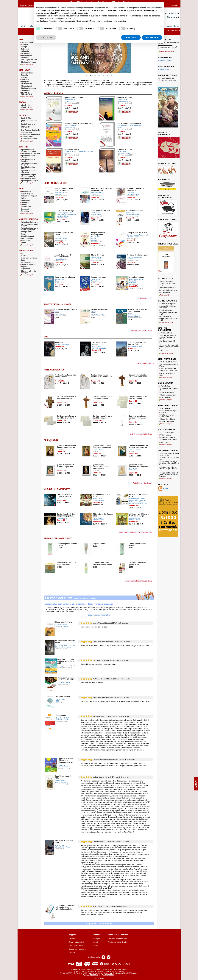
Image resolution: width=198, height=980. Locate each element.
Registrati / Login (171, 13)
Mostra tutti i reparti (27, 64)
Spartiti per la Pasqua (30, 181)
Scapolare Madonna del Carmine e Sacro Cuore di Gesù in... (168, 475)
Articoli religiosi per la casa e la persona (30, 229)
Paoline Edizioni (70, 127)
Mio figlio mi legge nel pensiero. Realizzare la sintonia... (167, 337)
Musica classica (27, 137)
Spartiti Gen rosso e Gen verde (29, 172)
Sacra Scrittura (27, 42)
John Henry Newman (167, 368)
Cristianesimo (27, 53)
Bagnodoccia (26, 269)
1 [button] (87, 75)
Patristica (25, 58)
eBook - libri (26, 105)
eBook (23, 102)
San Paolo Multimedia (62, 344)
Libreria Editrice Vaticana (63, 647)
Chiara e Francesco (167, 437)
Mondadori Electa (63, 216)
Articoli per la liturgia (29, 222)
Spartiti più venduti (169, 406)
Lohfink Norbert (60, 781)
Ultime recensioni (168, 301)
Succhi (24, 260)
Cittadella (130, 259)
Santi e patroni (27, 241)
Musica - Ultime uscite (57, 489)
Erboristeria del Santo (58, 538)
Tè (22, 254)
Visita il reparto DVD (145, 363)
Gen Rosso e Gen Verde (30, 130)
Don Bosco (164, 442)
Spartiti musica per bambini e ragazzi (29, 176)
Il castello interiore (63, 697)
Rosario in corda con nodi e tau (169, 458)
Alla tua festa (164, 397)
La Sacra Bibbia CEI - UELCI (167, 342)
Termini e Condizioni (76, 942)
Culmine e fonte (165, 333)
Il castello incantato (166, 281)
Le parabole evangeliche (168, 304)
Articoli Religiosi (55, 370)
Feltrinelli (94, 281)
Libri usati (25, 70)
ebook (57, 312)
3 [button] (95, 75)
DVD (46, 337)
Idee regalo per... (168, 219)
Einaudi (120, 127)
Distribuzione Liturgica (135, 346)
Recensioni (164, 179)
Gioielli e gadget (28, 236)
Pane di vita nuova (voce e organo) (169, 412)
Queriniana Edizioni (61, 314)
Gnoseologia (61, 715)
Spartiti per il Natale (29, 179)
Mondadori (58, 194)
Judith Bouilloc (61, 699)
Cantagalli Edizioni (61, 259)
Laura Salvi (62, 765)
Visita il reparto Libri (145, 298)
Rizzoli (67, 101)
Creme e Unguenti (28, 264)
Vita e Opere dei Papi (29, 60)
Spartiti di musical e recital (29, 168)
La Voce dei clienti (59, 598)
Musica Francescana (29, 139)
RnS (59, 499)
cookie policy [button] (83, 13)
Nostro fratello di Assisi (168, 362)
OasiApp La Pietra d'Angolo (66, 666)
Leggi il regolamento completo (99, 615)
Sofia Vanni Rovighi (62, 718)
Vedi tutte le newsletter (167, 51)
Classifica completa (166, 377)
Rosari (24, 234)
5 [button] (103, 75)
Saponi (24, 267)
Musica (23, 115)
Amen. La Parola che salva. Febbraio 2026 (66, 679)
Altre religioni (26, 56)
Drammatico (26, 209)
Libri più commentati (165, 329)
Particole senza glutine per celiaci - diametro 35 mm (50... (169, 463)
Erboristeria (26, 251)
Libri (22, 40)
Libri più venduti (167, 359)
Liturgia (24, 47)
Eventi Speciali (27, 238)
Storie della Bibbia (28, 192)
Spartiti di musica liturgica (28, 160)
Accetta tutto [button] (152, 37)
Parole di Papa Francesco (118, 939)
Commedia (25, 202)
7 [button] (111, 75)
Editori (96, 946)
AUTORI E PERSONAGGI (27, 93)
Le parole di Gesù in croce (167, 374)
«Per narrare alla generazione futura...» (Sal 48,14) (168, 318)
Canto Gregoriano (28, 124)
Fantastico (25, 211)
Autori (96, 942)
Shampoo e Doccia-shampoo (29, 272)
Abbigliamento (27, 232)
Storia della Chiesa (28, 62)
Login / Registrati (27, 6)
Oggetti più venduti (169, 450)
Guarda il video (164, 69)
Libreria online (99, 979)
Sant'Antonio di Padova (168, 440)
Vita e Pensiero (96, 259)
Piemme (67, 153)
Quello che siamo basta (168, 371)
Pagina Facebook (103, 957)
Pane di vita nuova (166, 393)
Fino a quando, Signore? (65, 622)
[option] (99, 55)
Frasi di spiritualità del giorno (119, 942)
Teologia (24, 45)
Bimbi (23, 243)
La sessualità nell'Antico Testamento (167, 307)
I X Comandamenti (166, 433)
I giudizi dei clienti (165, 60)
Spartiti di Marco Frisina (31, 153)
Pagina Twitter (109, 957)
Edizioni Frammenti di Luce (138, 504)
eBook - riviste (27, 107)
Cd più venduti (166, 383)
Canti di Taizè (26, 118)
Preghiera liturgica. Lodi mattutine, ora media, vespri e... (169, 347)
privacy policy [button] (139, 8)
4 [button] (99, 75)
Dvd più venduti (166, 430)
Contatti (175, 6)
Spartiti (23, 147)
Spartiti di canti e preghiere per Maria (29, 150)
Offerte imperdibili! (164, 134)
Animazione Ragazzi (29, 196)
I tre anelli (163, 351)
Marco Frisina (26, 132)
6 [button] (107, 75)
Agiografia (25, 51)
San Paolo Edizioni (124, 153)
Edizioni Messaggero (124, 101)
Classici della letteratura (26, 127)
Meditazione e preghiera (31, 134)
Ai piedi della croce (166, 310)
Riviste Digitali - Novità (58, 304)
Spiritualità (25, 90)
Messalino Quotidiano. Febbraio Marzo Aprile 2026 (66, 661)
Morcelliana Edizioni (62, 720)
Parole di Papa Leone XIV (118, 935)
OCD (57, 701)
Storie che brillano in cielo (168, 290)
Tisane (24, 256)
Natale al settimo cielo (168, 395)
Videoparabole (165, 435)
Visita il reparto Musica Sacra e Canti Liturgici (136, 532)
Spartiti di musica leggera (28, 156)
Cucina (24, 205)
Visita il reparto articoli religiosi (141, 434)
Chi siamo (73, 939)
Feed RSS (163, 484)
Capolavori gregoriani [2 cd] (168, 389)
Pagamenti (82, 949)
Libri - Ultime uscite (56, 183)
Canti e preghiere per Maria (29, 121)
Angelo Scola (60, 845)
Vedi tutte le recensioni (167, 322)
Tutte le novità (165, 295)
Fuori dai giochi (164, 293)
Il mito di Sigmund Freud (168, 288)
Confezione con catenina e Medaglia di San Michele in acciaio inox (65, 907)
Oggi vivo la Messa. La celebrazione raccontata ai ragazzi (67, 761)
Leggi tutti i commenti (99, 924)
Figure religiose (27, 194)
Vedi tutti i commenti (167, 353)
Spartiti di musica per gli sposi (29, 164)
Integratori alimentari (29, 258)
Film (21, 189)
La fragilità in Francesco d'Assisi (168, 365)
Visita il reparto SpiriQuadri (142, 483)
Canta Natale (164, 386)
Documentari (26, 207)
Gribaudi (94, 240)
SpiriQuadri (51, 440)
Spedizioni (73, 949)
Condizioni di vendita (77, 946)
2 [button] (91, 75)
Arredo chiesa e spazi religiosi (30, 225)
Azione (24, 198)
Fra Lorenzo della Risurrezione (65, 645)
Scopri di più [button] (46, 37)
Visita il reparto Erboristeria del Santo (138, 581)
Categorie (97, 939)
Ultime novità (166, 278)
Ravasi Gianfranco (61, 625)
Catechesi (25, 49)
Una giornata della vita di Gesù (168, 313)
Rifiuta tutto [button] (131, 37)
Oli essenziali (26, 262)
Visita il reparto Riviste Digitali (141, 331)
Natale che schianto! (167, 419)
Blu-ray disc (26, 200)
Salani (57, 281)
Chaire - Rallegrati (166, 421)
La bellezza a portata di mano (167, 284)
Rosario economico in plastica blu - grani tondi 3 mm (168, 469)
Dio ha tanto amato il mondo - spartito (167, 416)
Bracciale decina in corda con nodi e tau (169, 454)
